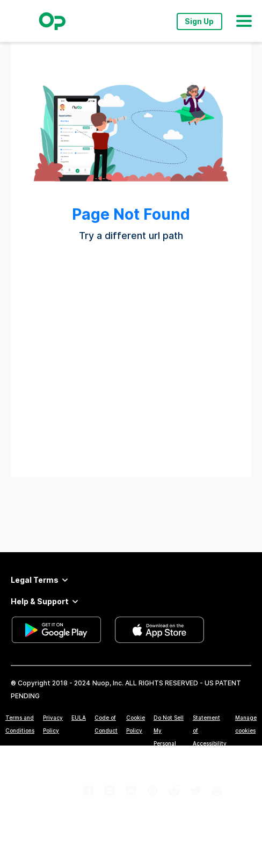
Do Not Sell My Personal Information (169, 737)
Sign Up (199, 21)
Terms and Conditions (20, 724)
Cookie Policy (136, 724)
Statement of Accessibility (210, 730)
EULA (79, 718)
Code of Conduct (106, 724)
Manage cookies (246, 724)
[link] (88, 791)
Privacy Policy (53, 724)
